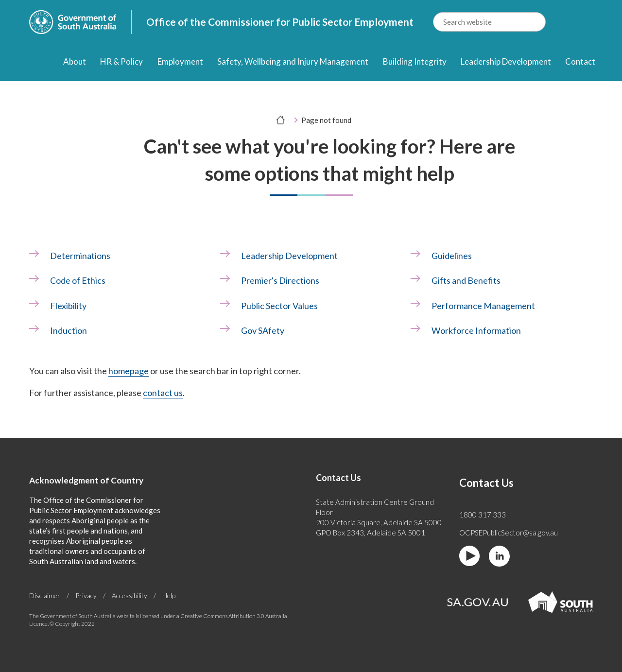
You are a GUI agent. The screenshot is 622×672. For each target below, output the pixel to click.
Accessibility (130, 596)
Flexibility (68, 306)
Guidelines (452, 256)
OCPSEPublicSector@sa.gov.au (509, 533)
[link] (120, 256)
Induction (69, 330)
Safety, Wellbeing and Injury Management (293, 61)
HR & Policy (121, 61)
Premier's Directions (280, 280)
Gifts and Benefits (466, 280)
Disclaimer (45, 596)
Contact (580, 61)
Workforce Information (476, 330)
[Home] (38, 62)
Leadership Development (506, 61)
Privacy (86, 596)
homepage (129, 371)
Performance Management (483, 306)
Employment (180, 61)
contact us (163, 393)
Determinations (80, 256)
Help (169, 595)
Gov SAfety (263, 330)
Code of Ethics (78, 280)
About (75, 61)
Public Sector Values (279, 306)
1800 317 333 (483, 515)
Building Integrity (415, 61)
